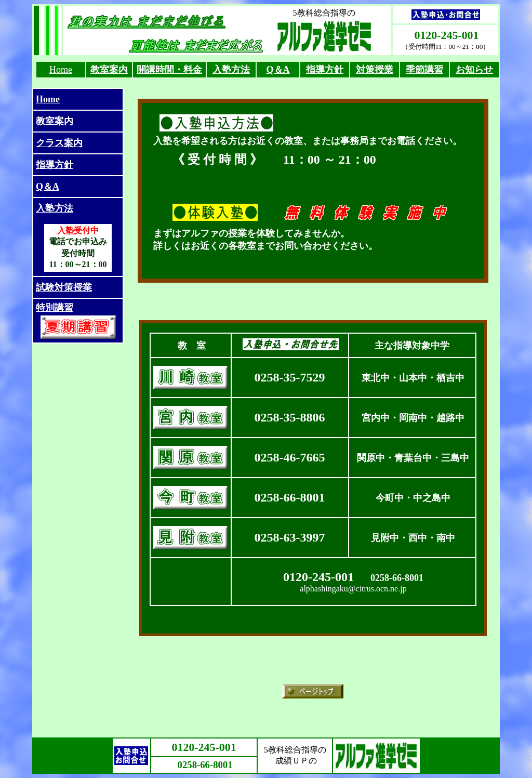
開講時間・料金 (169, 70)
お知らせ (474, 70)
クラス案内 (59, 143)
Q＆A (278, 70)
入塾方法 (231, 70)
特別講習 (55, 308)
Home (61, 70)
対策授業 (375, 70)
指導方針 (55, 165)
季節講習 (424, 70)
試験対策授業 (64, 287)
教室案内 (109, 70)
